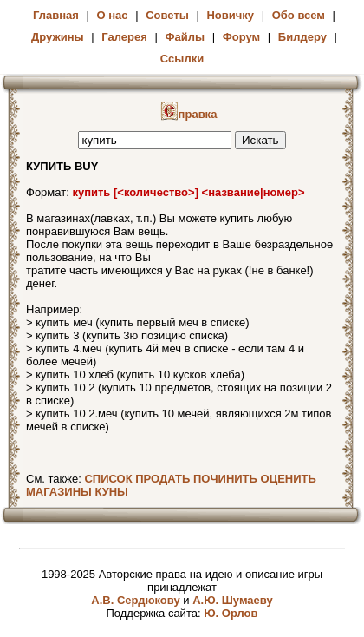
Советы (167, 15)
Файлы (185, 37)
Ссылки (182, 59)
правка (189, 114)
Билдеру (302, 37)
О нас (113, 15)
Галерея (124, 37)
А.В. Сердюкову (135, 600)
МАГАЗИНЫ (59, 492)
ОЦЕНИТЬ (289, 479)
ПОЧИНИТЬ (225, 479)
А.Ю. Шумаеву (233, 600)
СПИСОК (108, 479)
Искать (260, 140)
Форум (241, 37)
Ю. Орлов (231, 613)
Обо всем (299, 15)
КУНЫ (111, 492)
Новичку (230, 15)
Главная (56, 15)
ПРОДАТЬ (162, 479)
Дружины (58, 37)
